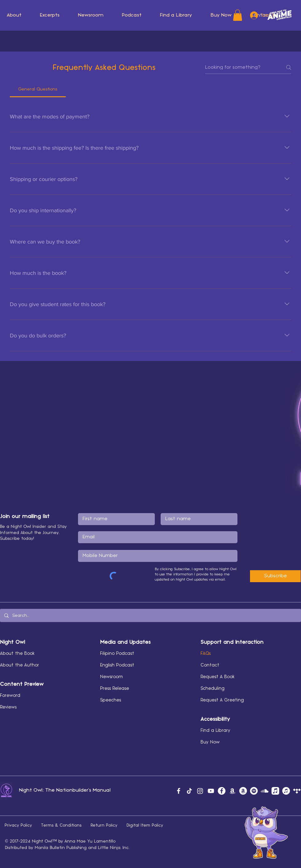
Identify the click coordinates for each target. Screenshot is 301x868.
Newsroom (111, 677)
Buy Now (210, 742)
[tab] (38, 89)
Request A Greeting (222, 700)
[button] (91, 15)
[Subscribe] (275, 576)
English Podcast (117, 665)
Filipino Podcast (117, 654)
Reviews (8, 707)
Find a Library (215, 731)
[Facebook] (179, 791)
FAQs (206, 654)
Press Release (115, 689)
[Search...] (150, 615)
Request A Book (218, 677)
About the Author (20, 665)
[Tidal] (297, 791)
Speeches (111, 700)
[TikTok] (189, 791)
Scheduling (213, 689)
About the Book (17, 654)
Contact (210, 665)
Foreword (10, 696)
